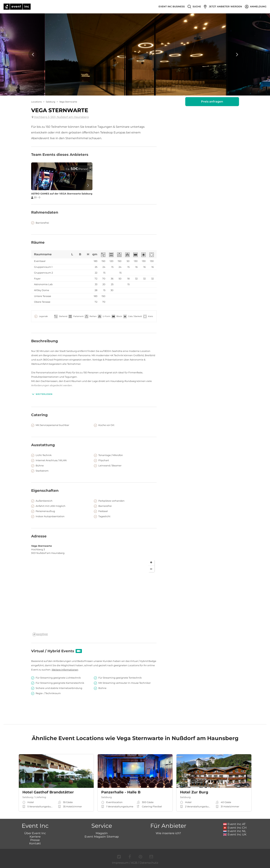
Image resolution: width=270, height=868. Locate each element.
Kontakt (35, 843)
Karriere (35, 837)
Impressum (120, 863)
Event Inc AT (234, 824)
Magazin (102, 833)
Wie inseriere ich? (168, 833)
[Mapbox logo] (40, 634)
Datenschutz (149, 863)
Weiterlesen (42, 394)
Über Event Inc (35, 833)
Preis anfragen (212, 102)
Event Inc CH (235, 828)
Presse (35, 840)
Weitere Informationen (65, 670)
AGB (134, 863)
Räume (38, 242)
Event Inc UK (235, 834)
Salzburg (51, 102)
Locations (36, 102)
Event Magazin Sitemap (102, 837)
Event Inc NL (235, 831)
